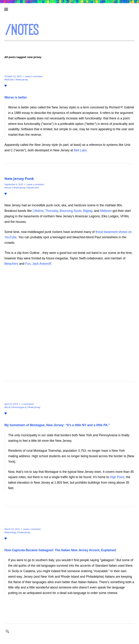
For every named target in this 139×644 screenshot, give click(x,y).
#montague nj (19, 407)
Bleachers (11, 264)
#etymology (10, 532)
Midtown (106, 211)
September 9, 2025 (14, 184)
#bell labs (9, 80)
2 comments (28, 404)
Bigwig (88, 211)
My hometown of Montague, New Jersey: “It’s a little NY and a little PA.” (57, 425)
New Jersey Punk (19, 179)
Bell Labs (80, 150)
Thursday (52, 211)
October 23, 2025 (13, 76)
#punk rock (33, 188)
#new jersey (22, 80)
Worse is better (16, 97)
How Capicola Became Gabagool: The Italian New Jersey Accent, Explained (60, 550)
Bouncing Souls (70, 211)
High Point (117, 477)
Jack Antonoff (42, 264)
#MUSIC (8, 188)
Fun (28, 264)
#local (7, 407)
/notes (22, 30)
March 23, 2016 (12, 529)
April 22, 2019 (11, 404)
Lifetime (38, 211)
